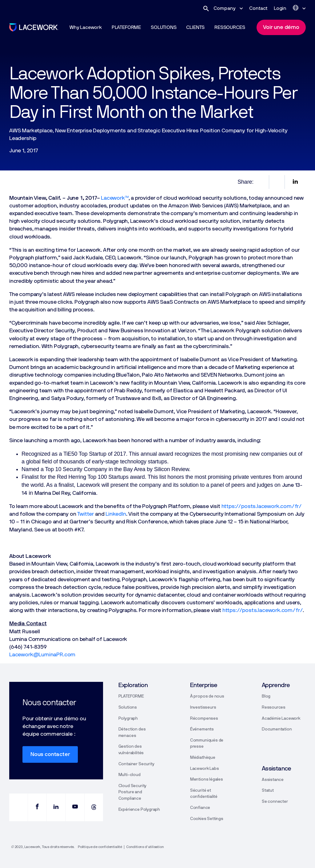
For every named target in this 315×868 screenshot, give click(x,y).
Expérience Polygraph (139, 810)
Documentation (277, 729)
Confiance (200, 808)
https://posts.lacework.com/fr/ (262, 506)
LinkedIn (116, 514)
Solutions (128, 707)
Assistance (273, 780)
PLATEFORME (131, 696)
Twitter (86, 514)
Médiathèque (203, 758)
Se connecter (275, 802)
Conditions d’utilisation (145, 847)
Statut (268, 790)
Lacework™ (115, 198)
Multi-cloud (130, 775)
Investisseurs (203, 707)
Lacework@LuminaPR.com (42, 655)
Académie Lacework (281, 718)
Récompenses (204, 718)
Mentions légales (207, 779)
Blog (266, 696)
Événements (202, 729)
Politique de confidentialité (100, 847)
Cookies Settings (207, 819)
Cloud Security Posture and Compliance (132, 792)
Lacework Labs (205, 769)
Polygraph (128, 718)
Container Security (136, 764)
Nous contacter (50, 754)
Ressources (274, 707)
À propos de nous (207, 696)
